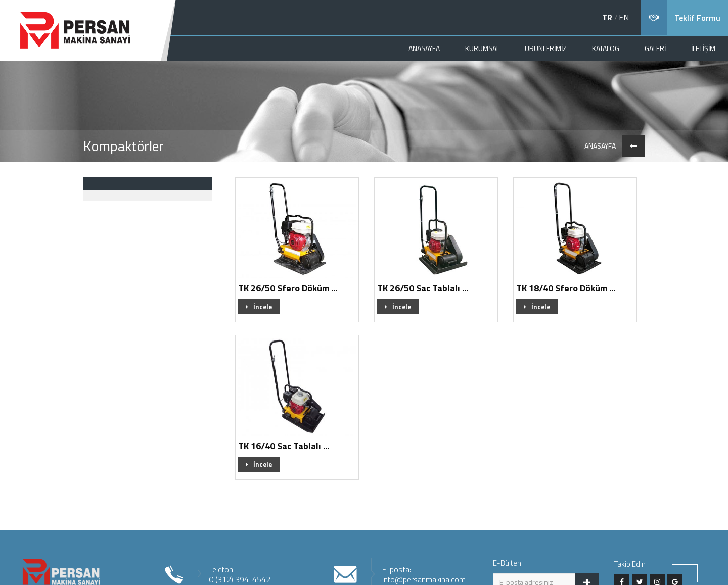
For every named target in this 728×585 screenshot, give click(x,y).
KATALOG (606, 48)
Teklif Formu (697, 18)
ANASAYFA (424, 48)
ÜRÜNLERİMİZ (546, 48)
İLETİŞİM (703, 48)
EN (624, 17)
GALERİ (655, 48)
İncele (259, 307)
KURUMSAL (482, 48)
